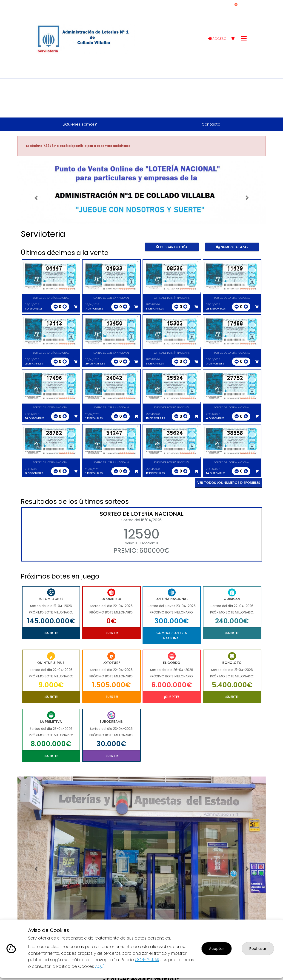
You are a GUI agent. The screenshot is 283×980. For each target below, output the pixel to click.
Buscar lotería (172, 247)
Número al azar (232, 247)
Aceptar (217, 949)
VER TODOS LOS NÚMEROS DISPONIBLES (229, 483)
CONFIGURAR (147, 960)
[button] (36, 198)
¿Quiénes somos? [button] (80, 124)
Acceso (217, 39)
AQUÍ (100, 966)
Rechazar (258, 949)
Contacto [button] (211, 124)
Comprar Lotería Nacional (172, 635)
